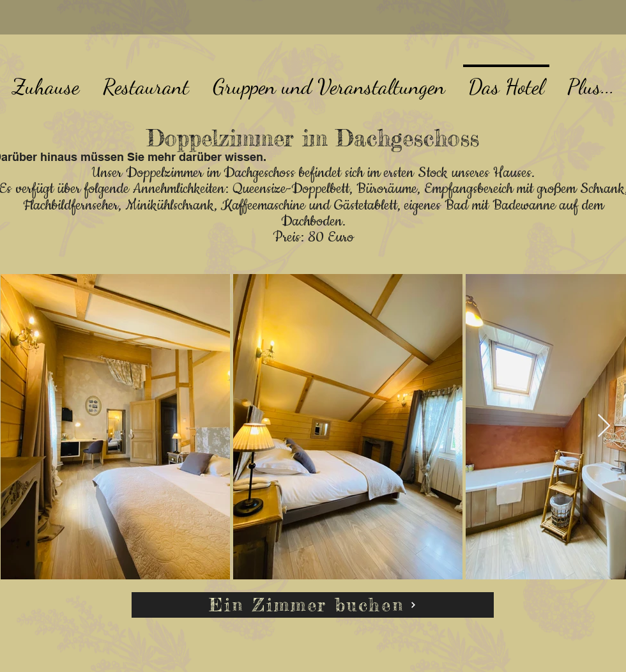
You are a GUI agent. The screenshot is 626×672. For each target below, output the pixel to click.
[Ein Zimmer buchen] (313, 605)
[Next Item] (604, 426)
